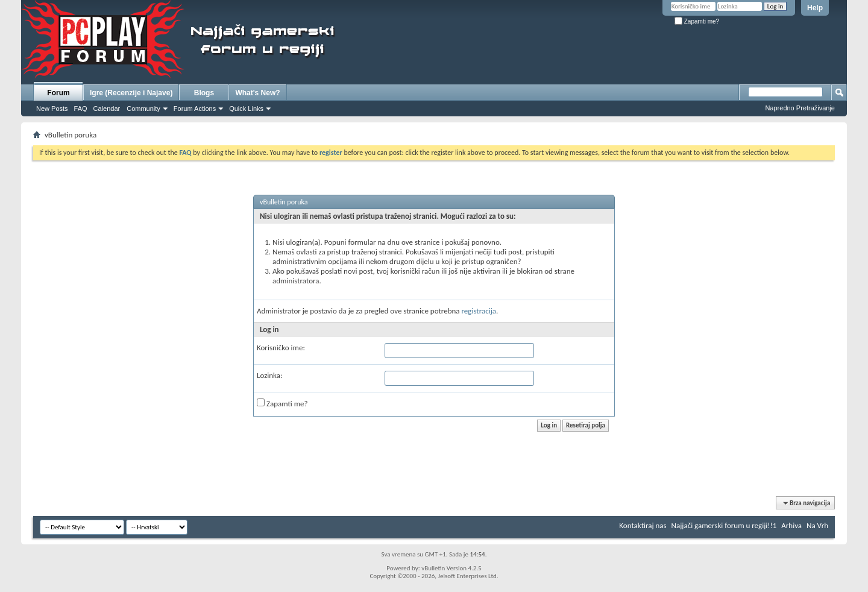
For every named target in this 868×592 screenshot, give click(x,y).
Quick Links (246, 109)
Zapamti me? (697, 21)
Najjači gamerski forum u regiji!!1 (724, 525)
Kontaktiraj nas (643, 525)
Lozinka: (270, 375)
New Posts (52, 109)
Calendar (107, 109)
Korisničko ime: (281, 348)
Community (143, 109)
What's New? (257, 93)
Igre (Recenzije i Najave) (131, 93)
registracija (479, 311)
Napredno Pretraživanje (800, 108)
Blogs (204, 93)
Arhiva (791, 525)
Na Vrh (817, 525)
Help (815, 8)
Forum (58, 93)
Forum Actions (195, 109)
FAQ (81, 109)
